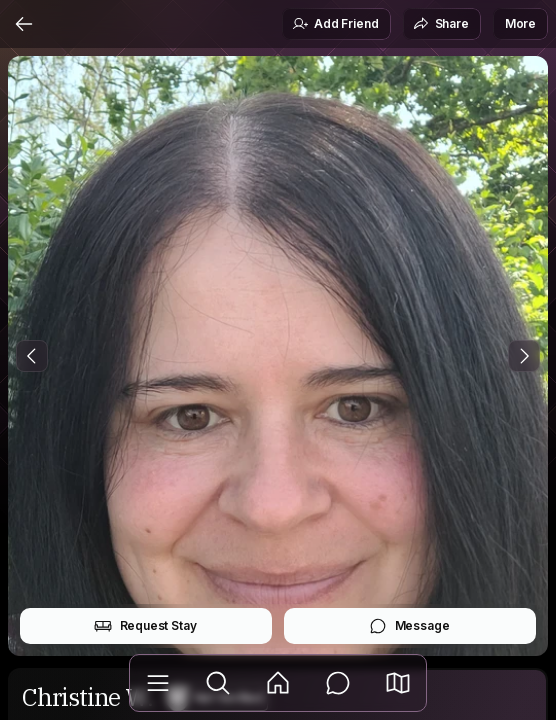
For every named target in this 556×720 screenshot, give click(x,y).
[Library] (158, 683)
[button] (398, 683)
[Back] (24, 24)
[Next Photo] (524, 356)
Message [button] (409, 626)
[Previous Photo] (32, 356)
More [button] (520, 23)
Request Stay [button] (145, 626)
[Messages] (338, 683)
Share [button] (441, 24)
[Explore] (218, 683)
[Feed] (278, 683)
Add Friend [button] (335, 24)
